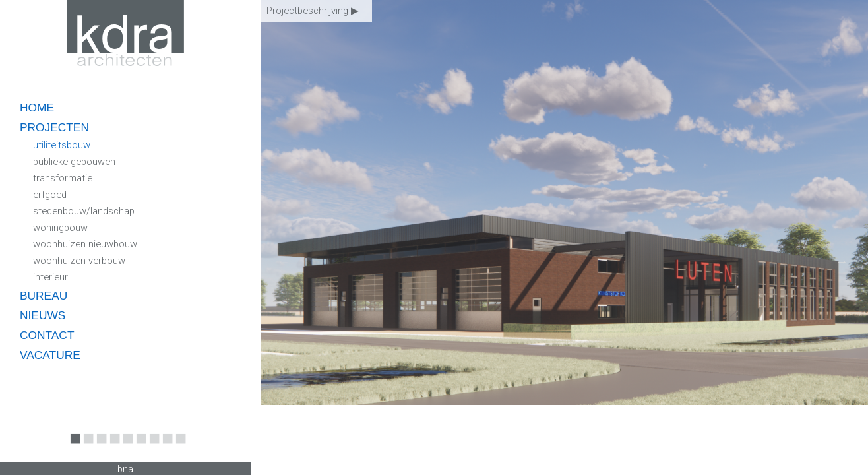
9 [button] (178, 448)
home (37, 108)
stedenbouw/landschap (84, 211)
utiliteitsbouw (62, 145)
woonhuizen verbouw (79, 261)
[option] (564, 237)
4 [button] (112, 448)
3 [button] (99, 448)
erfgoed (50, 195)
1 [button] (73, 448)
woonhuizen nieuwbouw (85, 244)
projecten (54, 127)
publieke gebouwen (74, 162)
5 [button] (125, 448)
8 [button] (165, 448)
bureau (44, 296)
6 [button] (139, 448)
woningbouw (60, 228)
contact (47, 335)
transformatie (63, 178)
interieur (50, 277)
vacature (50, 355)
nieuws (43, 315)
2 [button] (86, 448)
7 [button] (152, 448)
